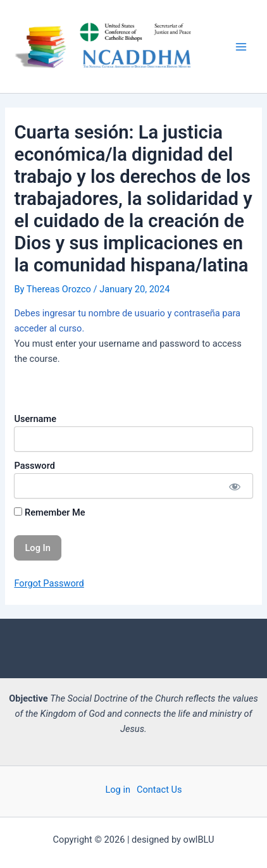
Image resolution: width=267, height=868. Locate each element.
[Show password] (234, 486)
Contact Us (159, 790)
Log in (118, 790)
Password (34, 466)
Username (35, 419)
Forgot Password (49, 583)
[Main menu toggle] (241, 47)
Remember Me (49, 512)
